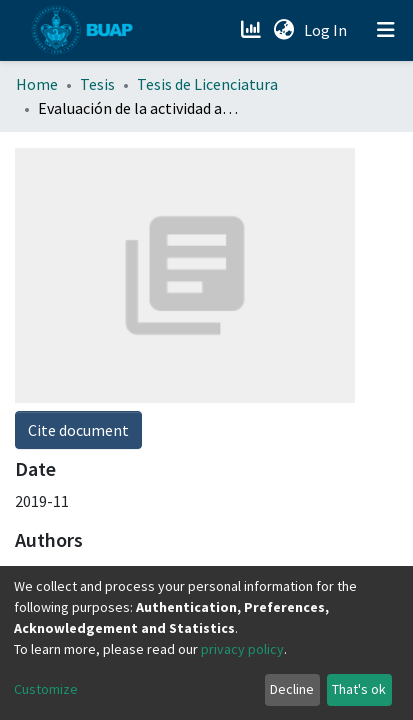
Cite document (78, 175)
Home (37, 84)
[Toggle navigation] (386, 30)
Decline (292, 689)
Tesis (97, 84)
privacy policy (242, 649)
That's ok (359, 689)
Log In (327, 30)
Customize (46, 689)
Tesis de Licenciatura (207, 84)
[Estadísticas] (252, 30)
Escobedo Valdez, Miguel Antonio (128, 317)
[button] (283, 30)
